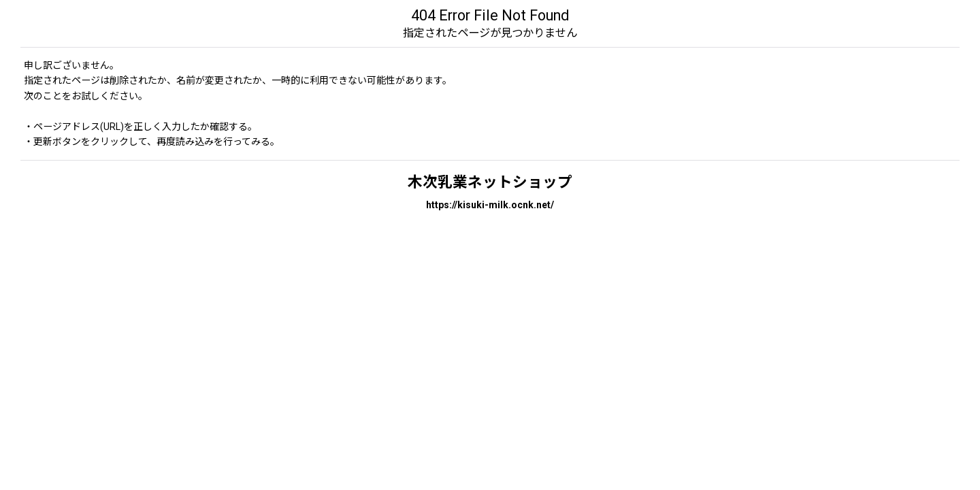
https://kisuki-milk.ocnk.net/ (490, 205)
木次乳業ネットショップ (490, 182)
